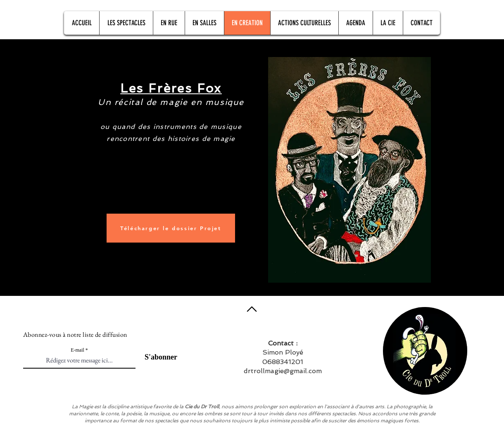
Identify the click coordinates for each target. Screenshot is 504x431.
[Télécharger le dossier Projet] (171, 228)
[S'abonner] (156, 357)
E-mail (77, 350)
